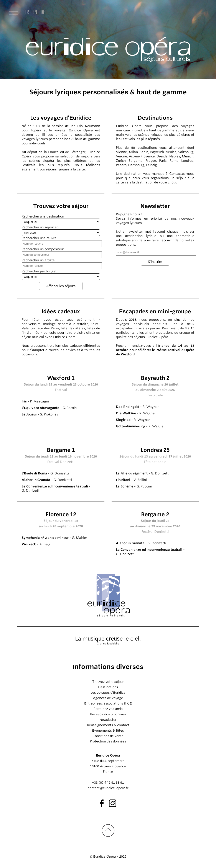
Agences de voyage (108, 698)
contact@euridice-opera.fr (108, 788)
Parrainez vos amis (108, 709)
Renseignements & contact (108, 725)
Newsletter (108, 720)
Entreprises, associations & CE (108, 703)
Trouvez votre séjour (108, 682)
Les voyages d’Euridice (108, 693)
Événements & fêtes (108, 731)
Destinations (108, 687)
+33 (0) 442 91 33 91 (108, 783)
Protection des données (108, 741)
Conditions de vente (108, 736)
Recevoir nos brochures (108, 714)
